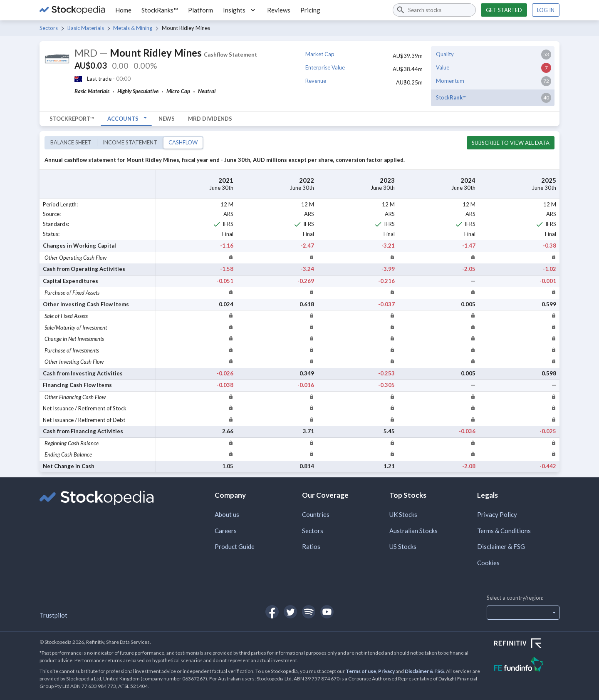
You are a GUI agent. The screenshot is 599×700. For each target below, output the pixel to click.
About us (227, 514)
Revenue (316, 81)
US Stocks (403, 546)
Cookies (488, 563)
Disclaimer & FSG (501, 546)
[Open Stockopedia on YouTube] (327, 612)
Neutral (207, 91)
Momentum (450, 81)
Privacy (386, 671)
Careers (226, 531)
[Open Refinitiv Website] (527, 644)
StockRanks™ (160, 10)
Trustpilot (53, 615)
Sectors (49, 28)
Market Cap (320, 54)
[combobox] (434, 10)
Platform (200, 10)
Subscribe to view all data (511, 143)
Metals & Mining (133, 28)
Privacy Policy (497, 514)
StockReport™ (72, 119)
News (167, 119)
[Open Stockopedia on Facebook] (272, 612)
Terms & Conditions (504, 531)
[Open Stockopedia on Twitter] (290, 612)
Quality (445, 54)
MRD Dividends (210, 119)
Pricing (310, 10)
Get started (504, 10)
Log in (546, 10)
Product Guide (235, 546)
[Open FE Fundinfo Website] (527, 665)
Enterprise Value (325, 67)
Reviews (279, 10)
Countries (316, 514)
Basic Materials (86, 28)
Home (123, 10)
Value (443, 67)
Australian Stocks (413, 531)
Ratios (311, 546)
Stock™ (451, 97)
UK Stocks (403, 514)
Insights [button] (240, 10)
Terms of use (361, 671)
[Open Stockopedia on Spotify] (309, 612)
